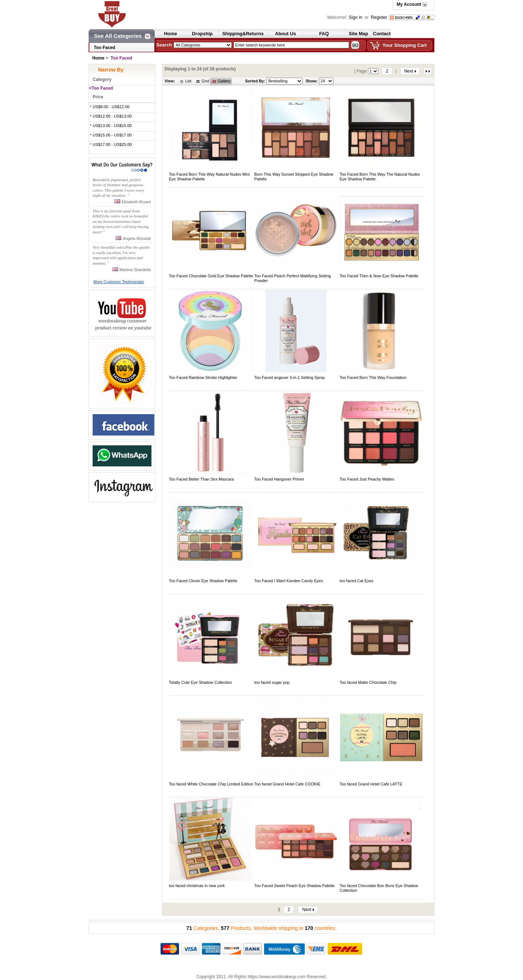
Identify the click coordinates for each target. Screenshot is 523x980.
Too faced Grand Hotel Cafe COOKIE (287, 784)
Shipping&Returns (243, 34)
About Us (285, 34)
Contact (382, 34)
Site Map (358, 34)
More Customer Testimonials (119, 282)
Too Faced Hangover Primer (279, 479)
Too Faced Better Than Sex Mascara (201, 479)
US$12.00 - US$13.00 (112, 116)
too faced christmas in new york (197, 886)
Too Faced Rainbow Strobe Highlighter (203, 377)
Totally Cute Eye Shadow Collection (200, 682)
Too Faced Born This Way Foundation (373, 377)
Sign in (356, 17)
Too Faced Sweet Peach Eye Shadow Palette (294, 886)
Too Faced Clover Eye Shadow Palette (203, 581)
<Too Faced (101, 88)
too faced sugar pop (272, 682)
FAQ (324, 34)
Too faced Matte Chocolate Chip (368, 682)
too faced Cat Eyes (356, 581)
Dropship (202, 34)
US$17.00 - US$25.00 (112, 144)
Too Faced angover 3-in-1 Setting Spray (289, 377)
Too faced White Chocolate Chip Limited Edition (211, 784)
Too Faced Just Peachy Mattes (367, 479)
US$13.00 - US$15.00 (112, 126)
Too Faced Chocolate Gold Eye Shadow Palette (211, 276)
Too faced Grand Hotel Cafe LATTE (371, 784)
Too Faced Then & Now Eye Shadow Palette (379, 276)
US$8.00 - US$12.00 (111, 107)
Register (379, 17)
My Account (409, 4)
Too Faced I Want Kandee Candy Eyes (289, 581)
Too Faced (104, 48)
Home (170, 34)
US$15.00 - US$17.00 (112, 135)
